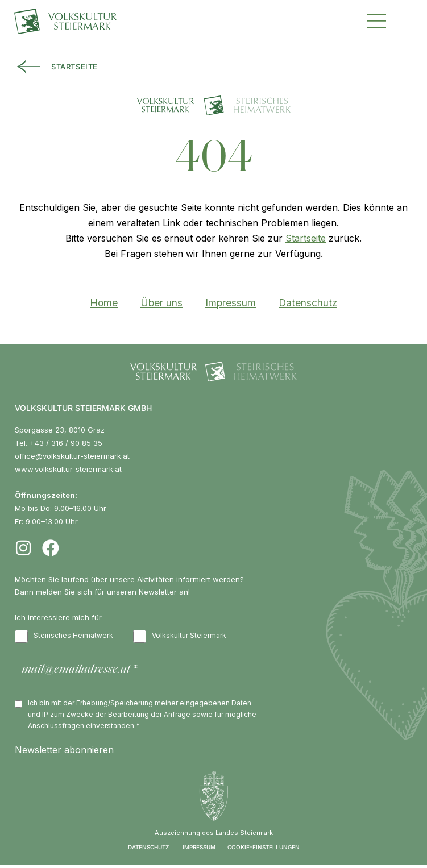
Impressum (231, 303)
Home (104, 303)
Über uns (161, 303)
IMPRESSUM (199, 850)
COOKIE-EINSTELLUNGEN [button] (264, 850)
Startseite (306, 238)
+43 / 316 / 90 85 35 (66, 443)
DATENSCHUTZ (148, 850)
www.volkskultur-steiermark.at (68, 469)
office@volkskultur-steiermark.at (72, 456)
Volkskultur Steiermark (180, 636)
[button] (376, 20)
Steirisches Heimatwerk (64, 636)
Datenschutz (308, 303)
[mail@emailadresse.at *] (147, 672)
